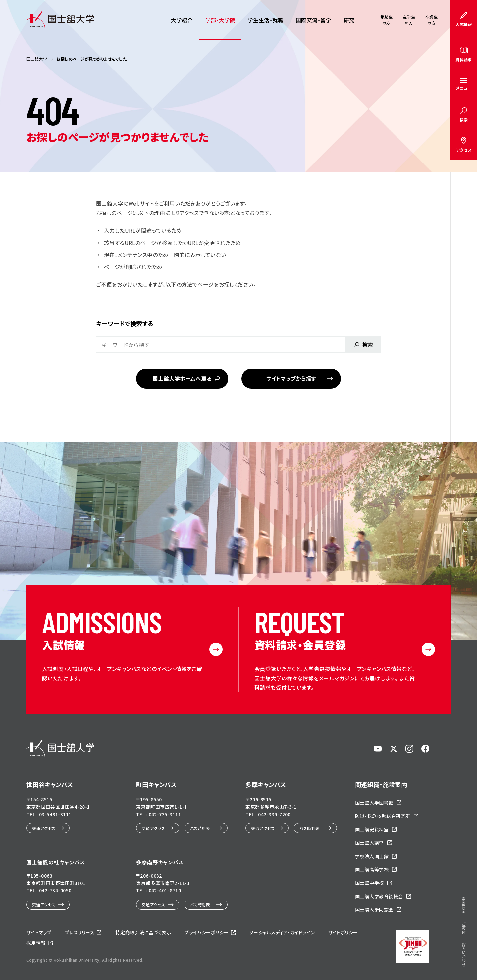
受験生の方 (386, 20)
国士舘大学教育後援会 (379, 896)
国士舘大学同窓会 (374, 910)
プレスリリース (80, 932)
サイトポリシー (343, 932)
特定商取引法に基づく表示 (143, 932)
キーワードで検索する (125, 323)
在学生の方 (409, 20)
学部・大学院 (220, 20)
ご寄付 (464, 928)
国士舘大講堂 (370, 843)
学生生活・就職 (265, 20)
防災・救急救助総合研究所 (383, 816)
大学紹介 (182, 20)
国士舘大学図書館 (374, 803)
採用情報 (36, 943)
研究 (349, 20)
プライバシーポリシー (207, 932)
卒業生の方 (431, 20)
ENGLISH (464, 905)
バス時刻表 (200, 828)
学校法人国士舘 (372, 856)
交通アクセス (44, 828)
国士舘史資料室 (372, 829)
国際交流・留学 (314, 20)
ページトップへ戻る (451, 957)
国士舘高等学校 (372, 869)
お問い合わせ (464, 954)
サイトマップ (39, 932)
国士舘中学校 (370, 883)
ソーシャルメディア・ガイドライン (282, 932)
